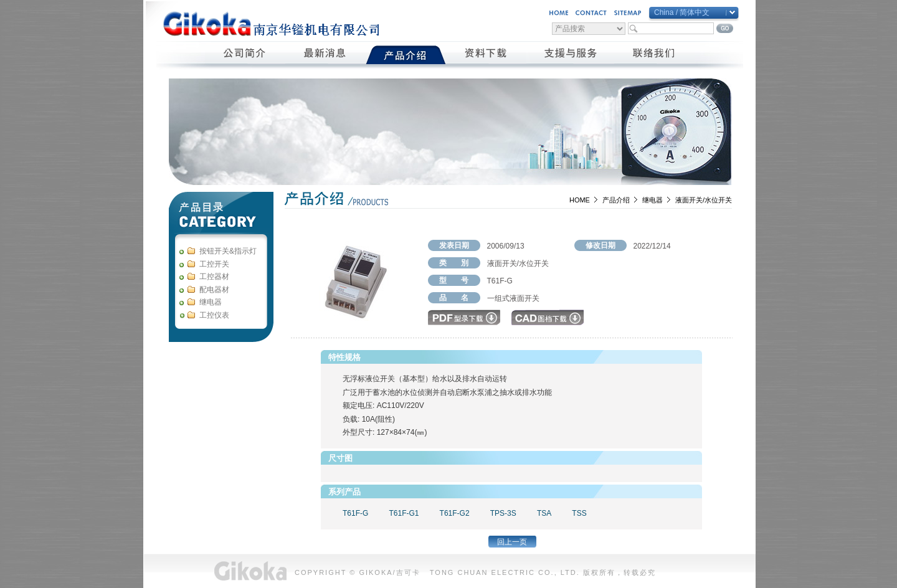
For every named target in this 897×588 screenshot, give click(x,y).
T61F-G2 (455, 513)
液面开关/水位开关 (704, 200)
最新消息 (325, 55)
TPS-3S (503, 513)
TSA (544, 513)
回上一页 (512, 542)
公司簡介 (245, 55)
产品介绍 (616, 200)
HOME (580, 200)
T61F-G (355, 513)
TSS (579, 513)
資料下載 (486, 55)
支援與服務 (570, 55)
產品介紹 (406, 55)
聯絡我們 (654, 55)
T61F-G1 (404, 513)
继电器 (653, 200)
